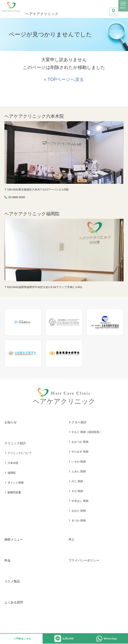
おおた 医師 (78, 511)
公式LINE (64, 639)
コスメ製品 (12, 581)
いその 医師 (78, 462)
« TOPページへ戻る (64, 79)
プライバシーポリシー (84, 560)
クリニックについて (19, 453)
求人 (72, 539)
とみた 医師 (78, 471)
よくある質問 (14, 602)
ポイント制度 (15, 483)
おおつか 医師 (79, 442)
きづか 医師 (78, 520)
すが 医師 (76, 491)
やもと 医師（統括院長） (86, 432)
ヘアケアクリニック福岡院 (32, 214)
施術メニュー (14, 539)
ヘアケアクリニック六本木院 (34, 116)
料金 (8, 560)
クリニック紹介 (15, 443)
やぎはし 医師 (79, 501)
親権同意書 (13, 492)
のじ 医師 (76, 481)
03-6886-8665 (17, 197)
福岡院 (11, 473)
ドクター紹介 (78, 422)
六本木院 (12, 463)
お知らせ (11, 422)
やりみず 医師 (79, 452)
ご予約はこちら (22, 639)
